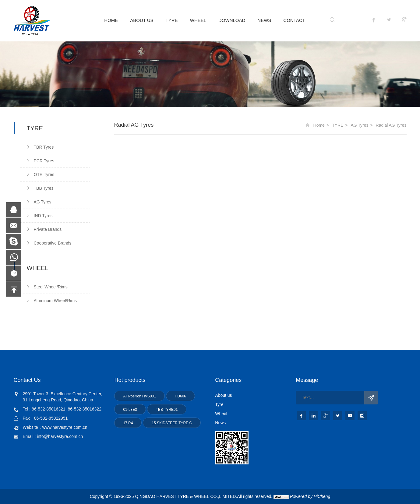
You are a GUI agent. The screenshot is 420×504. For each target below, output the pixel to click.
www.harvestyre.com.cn (65, 427)
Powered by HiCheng (310, 496)
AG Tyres (43, 202)
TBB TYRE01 (167, 410)
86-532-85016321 (49, 409)
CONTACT (294, 20)
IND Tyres (43, 216)
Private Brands (48, 229)
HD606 (180, 396)
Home (319, 125)
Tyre (219, 404)
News (220, 423)
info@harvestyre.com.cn (60, 436)
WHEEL (198, 20)
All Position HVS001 (139, 396)
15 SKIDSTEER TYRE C (172, 423)
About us (223, 395)
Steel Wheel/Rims (51, 287)
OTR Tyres (44, 174)
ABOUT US (142, 20)
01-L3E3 (130, 410)
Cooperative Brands (53, 243)
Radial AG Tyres (391, 125)
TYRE (172, 20)
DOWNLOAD (232, 20)
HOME (111, 20)
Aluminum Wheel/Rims (55, 301)
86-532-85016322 (85, 409)
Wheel (221, 414)
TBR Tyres (44, 147)
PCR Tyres (44, 161)
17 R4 (128, 423)
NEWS (264, 20)
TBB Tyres (44, 188)
